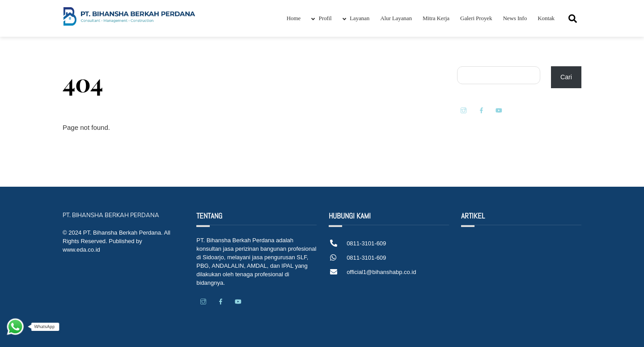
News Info (515, 18)
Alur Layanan (396, 18)
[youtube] (499, 110)
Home (294, 18)
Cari (566, 77)
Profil (321, 18)
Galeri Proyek (476, 18)
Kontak (546, 18)
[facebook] (481, 110)
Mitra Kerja (436, 18)
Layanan (356, 18)
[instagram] (464, 110)
